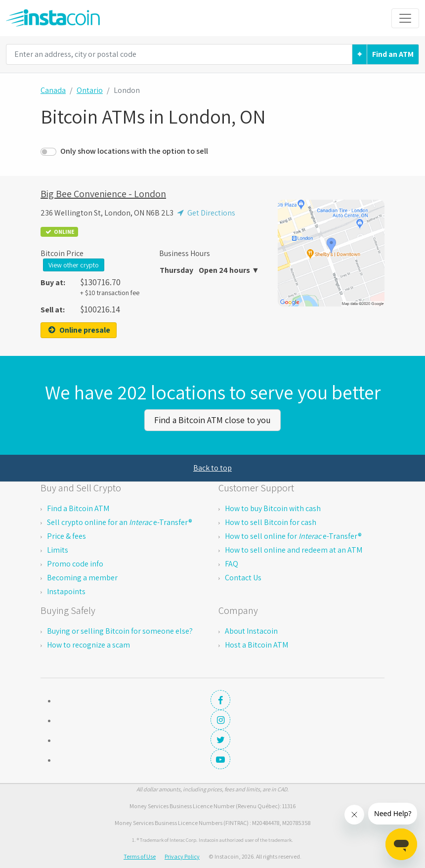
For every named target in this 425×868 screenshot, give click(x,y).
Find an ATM (393, 54)
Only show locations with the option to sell (134, 151)
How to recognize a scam (88, 645)
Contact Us (243, 578)
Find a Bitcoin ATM (78, 508)
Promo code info (75, 564)
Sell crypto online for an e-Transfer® (120, 522)
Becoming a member (82, 578)
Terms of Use (140, 856)
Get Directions (205, 213)
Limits (58, 550)
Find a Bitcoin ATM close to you (212, 420)
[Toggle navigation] (405, 18)
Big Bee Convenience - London (103, 194)
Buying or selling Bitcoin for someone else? (120, 631)
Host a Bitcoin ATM (256, 645)
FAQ (232, 564)
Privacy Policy (182, 856)
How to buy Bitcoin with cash (273, 508)
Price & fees (66, 536)
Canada (53, 90)
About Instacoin (251, 631)
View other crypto (74, 265)
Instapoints (66, 591)
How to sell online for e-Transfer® (293, 536)
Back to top (212, 468)
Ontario (90, 90)
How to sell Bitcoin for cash (271, 522)
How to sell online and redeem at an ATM (294, 550)
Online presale (79, 330)
